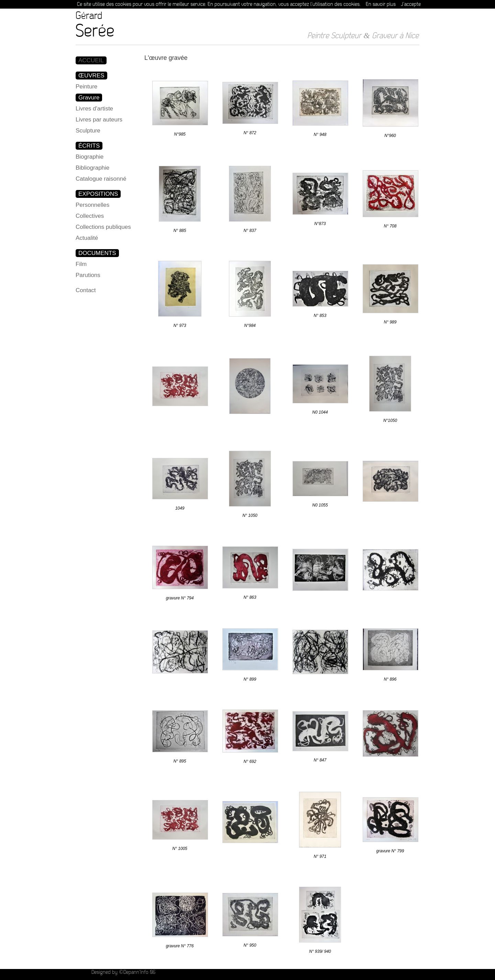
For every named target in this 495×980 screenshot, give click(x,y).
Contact (86, 290)
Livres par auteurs (99, 120)
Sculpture (88, 131)
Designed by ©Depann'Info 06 (123, 972)
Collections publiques (103, 227)
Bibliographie (92, 168)
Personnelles (92, 205)
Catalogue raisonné (101, 179)
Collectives (90, 216)
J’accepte (411, 4)
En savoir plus (381, 4)
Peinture (86, 87)
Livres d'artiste (94, 109)
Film (81, 264)
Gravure (89, 98)
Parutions (88, 275)
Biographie (90, 157)
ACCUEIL (91, 60)
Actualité (87, 238)
